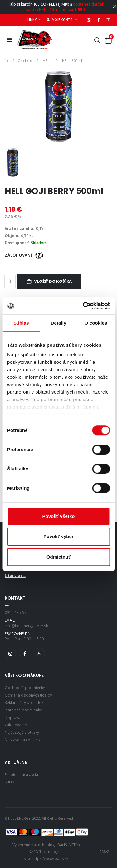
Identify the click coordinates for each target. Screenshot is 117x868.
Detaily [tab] (59, 323)
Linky (32, 20)
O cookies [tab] (96, 323)
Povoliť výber (58, 536)
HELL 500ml (72, 60)
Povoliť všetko (59, 516)
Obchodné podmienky (25, 688)
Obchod (25, 60)
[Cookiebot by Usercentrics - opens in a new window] (83, 306)
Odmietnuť (58, 557)
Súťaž (9, 782)
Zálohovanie (16, 725)
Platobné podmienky (23, 710)
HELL (47, 60)
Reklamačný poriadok (24, 702)
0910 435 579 (17, 612)
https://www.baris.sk (50, 859)
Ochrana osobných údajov (28, 695)
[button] (97, 41)
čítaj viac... (15, 575)
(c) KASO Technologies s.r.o (52, 852)
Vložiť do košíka (53, 281)
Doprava (12, 717)
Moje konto (60, 20)
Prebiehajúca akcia (21, 774)
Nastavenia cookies (22, 740)
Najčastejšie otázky (22, 732)
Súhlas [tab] (21, 323)
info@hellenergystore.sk (26, 626)
